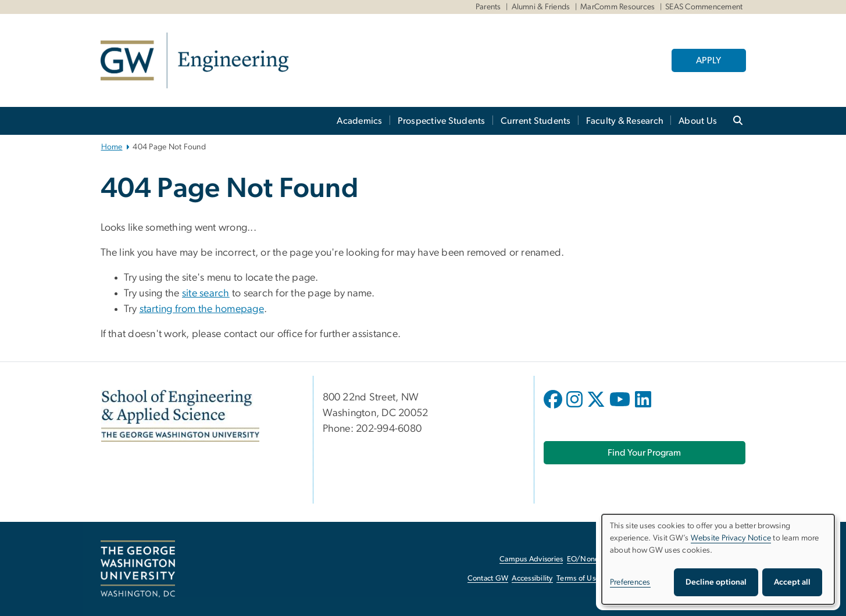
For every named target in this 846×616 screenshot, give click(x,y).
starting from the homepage (202, 309)
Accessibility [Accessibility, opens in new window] (532, 579)
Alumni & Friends (541, 7)
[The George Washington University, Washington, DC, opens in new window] (138, 569)
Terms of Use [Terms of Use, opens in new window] (578, 579)
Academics (359, 121)
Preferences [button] (630, 582)
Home (112, 147)
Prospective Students (442, 121)
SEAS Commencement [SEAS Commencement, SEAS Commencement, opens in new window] (704, 7)
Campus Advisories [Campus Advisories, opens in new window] (531, 559)
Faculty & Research (625, 121)
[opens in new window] (554, 408)
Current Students (536, 121)
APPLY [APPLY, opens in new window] (708, 60)
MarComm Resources (617, 7)
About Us (698, 121)
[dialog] (718, 559)
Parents (488, 7)
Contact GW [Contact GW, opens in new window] (488, 579)
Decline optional (716, 582)
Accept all (792, 582)
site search (206, 293)
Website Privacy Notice (731, 538)
